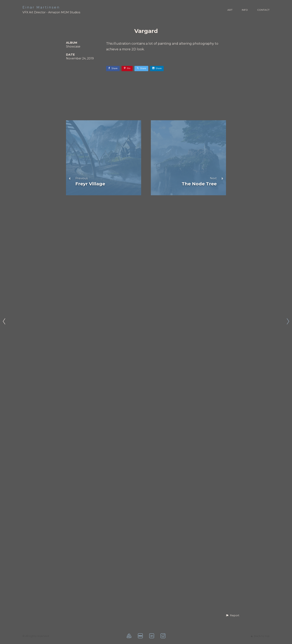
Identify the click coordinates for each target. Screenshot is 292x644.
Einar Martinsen (41, 7)
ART (230, 10)
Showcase (73, 46)
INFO (245, 10)
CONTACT (263, 10)
